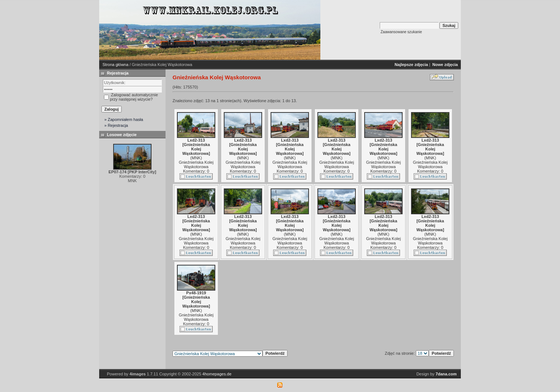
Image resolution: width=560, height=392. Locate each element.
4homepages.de (217, 374)
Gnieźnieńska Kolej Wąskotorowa (196, 164)
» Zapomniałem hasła (124, 119)
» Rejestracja (116, 125)
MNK (196, 158)
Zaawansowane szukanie (401, 32)
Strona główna (115, 65)
